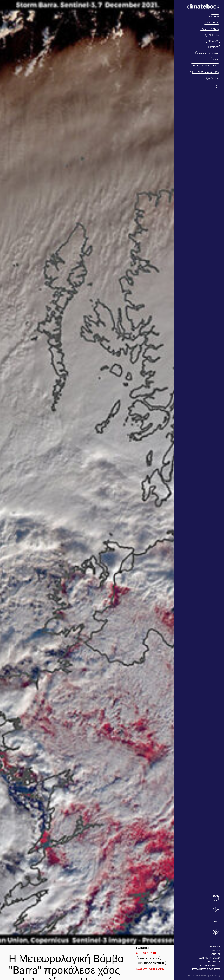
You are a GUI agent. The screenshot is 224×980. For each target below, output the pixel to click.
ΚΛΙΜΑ (215, 59)
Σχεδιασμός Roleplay (211, 975)
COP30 (215, 16)
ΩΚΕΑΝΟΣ (213, 41)
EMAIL (161, 969)
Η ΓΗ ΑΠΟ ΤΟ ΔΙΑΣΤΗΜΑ (205, 72)
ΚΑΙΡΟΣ (214, 47)
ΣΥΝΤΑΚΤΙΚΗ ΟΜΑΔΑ (210, 958)
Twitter (216, 950)
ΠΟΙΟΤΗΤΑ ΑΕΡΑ (210, 29)
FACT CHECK (212, 23)
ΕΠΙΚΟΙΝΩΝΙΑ (214, 962)
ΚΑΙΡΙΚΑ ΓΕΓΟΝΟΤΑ (208, 53)
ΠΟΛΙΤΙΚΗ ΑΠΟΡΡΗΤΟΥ (209, 965)
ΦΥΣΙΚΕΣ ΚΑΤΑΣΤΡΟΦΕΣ (205, 65)
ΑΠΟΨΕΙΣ (213, 78)
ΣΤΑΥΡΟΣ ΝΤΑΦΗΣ (146, 953)
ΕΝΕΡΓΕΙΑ (213, 35)
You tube (216, 954)
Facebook (215, 946)
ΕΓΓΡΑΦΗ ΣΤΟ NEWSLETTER (206, 969)
